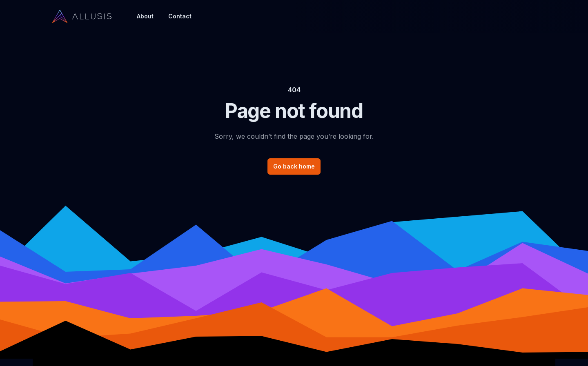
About (145, 16)
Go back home (294, 166)
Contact (180, 16)
